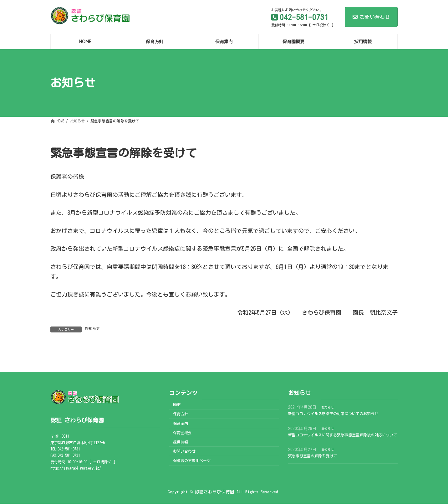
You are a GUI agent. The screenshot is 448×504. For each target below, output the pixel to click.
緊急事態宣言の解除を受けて (313, 456)
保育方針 (181, 414)
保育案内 (181, 423)
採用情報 (181, 442)
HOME (177, 405)
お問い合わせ (371, 17)
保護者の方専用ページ (192, 461)
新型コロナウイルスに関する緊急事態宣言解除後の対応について (343, 435)
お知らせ (92, 328)
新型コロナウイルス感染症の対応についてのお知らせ (333, 414)
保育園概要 (182, 433)
